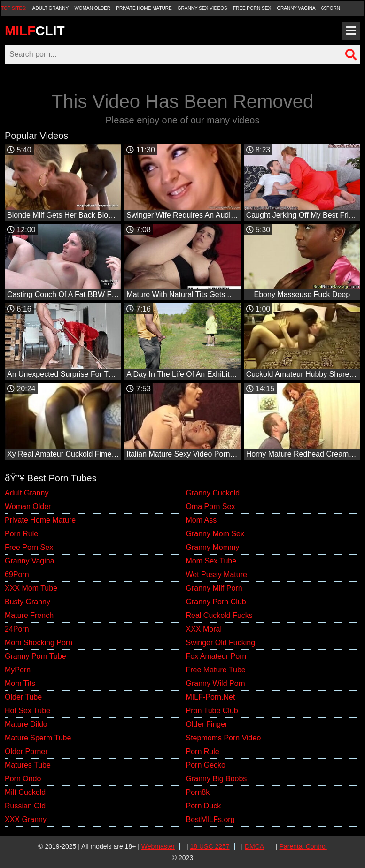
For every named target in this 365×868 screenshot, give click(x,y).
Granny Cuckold (213, 493)
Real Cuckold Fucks (219, 615)
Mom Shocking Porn (39, 643)
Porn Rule (21, 534)
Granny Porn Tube (35, 656)
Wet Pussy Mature (217, 575)
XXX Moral (204, 629)
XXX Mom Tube (31, 588)
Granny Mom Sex (215, 534)
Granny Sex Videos (202, 8)
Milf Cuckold (25, 792)
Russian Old (25, 806)
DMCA (254, 846)
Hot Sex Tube (27, 711)
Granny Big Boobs (217, 779)
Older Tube (23, 697)
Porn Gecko (206, 765)
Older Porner (26, 751)
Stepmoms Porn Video (224, 738)
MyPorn (18, 670)
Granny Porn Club (216, 602)
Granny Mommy (213, 547)
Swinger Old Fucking (221, 643)
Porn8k (198, 792)
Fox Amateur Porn (216, 656)
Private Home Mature (144, 8)
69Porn (331, 8)
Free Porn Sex (252, 8)
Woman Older (92, 8)
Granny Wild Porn (216, 683)
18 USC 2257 (210, 846)
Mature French (29, 615)
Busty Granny (27, 602)
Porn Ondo (23, 779)
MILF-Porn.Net (211, 697)
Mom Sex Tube (211, 561)
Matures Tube (28, 765)
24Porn (17, 629)
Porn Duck (204, 806)
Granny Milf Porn (214, 588)
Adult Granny (50, 8)
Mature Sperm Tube (38, 738)
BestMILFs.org (210, 819)
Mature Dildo (26, 724)
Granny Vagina (296, 8)
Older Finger (207, 724)
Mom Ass (202, 520)
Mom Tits (20, 683)
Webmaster (158, 846)
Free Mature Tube (216, 670)
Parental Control (303, 846)
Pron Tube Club (212, 711)
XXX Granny (26, 819)
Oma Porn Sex (211, 506)
